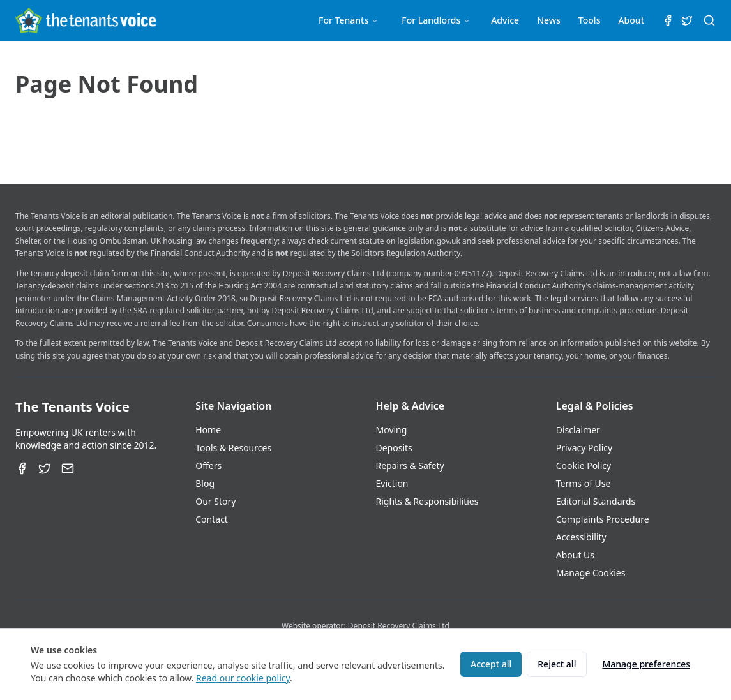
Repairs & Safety (410, 465)
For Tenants (349, 20)
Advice (505, 20)
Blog (205, 483)
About (631, 20)
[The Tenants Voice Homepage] (86, 20)
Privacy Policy (584, 448)
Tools (590, 20)
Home (208, 430)
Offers (208, 465)
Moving (392, 430)
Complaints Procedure (603, 519)
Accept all (491, 664)
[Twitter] (45, 468)
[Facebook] (22, 468)
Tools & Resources (233, 448)
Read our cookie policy (243, 678)
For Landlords (436, 20)
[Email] (68, 468)
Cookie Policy (584, 465)
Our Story (215, 501)
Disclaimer (578, 430)
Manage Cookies (591, 573)
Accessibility (581, 537)
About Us (575, 555)
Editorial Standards (596, 501)
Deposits (394, 448)
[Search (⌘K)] (709, 20)
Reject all (557, 664)
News (549, 20)
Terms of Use (584, 483)
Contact (212, 519)
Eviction (392, 483)
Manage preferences (646, 664)
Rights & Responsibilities (427, 501)
